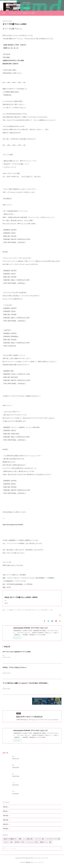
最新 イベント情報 (26, 841)
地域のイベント (46, 844)
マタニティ (8, 844)
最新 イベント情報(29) (8, 612)
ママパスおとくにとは (15, 13)
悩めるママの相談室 (10, 841)
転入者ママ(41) (31, 612)
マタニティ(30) (24, 612)
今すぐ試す (27, 8)
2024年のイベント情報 (29, 13)
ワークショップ (32, 844)
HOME (4, 13)
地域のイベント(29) (48, 612)
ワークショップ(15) (39, 612)
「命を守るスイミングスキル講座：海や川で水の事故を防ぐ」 (19, 689)
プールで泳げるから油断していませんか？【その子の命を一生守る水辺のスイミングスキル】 (31, 685)
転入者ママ (19, 844)
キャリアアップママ (53, 841)
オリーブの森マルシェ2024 (19, 759)
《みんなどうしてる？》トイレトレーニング (24, 785)
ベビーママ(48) (17, 612)
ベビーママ (39, 841)
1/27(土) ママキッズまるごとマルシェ (15, 669)
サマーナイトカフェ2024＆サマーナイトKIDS (17, 654)
